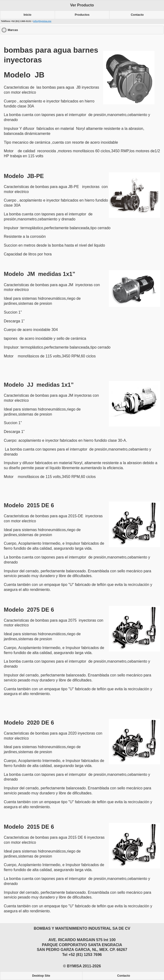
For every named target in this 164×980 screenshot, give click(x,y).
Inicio (27, 15)
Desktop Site (41, 976)
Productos (82, 15)
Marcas (30, 30)
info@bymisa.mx (42, 21)
